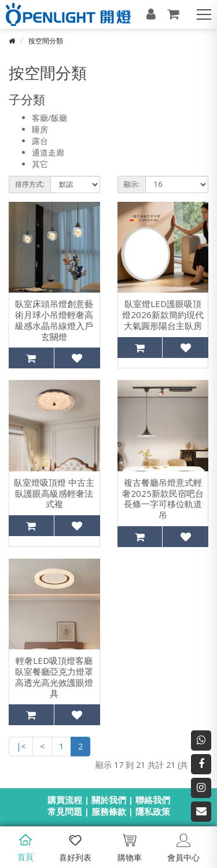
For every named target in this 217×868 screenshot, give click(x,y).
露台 (40, 141)
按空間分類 (46, 41)
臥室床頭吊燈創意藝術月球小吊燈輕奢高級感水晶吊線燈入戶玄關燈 (54, 320)
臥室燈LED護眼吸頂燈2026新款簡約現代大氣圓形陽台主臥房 (163, 315)
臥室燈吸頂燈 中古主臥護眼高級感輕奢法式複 (54, 493)
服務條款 (109, 811)
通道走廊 (48, 152)
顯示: (132, 184)
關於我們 (109, 800)
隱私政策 (153, 811)
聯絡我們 (153, 800)
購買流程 (65, 800)
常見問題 (65, 811)
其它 (40, 164)
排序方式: (30, 184)
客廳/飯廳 (49, 118)
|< (21, 746)
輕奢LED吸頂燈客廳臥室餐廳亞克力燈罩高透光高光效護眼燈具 (54, 677)
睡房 (40, 129)
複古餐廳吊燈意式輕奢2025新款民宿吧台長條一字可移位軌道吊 (163, 499)
